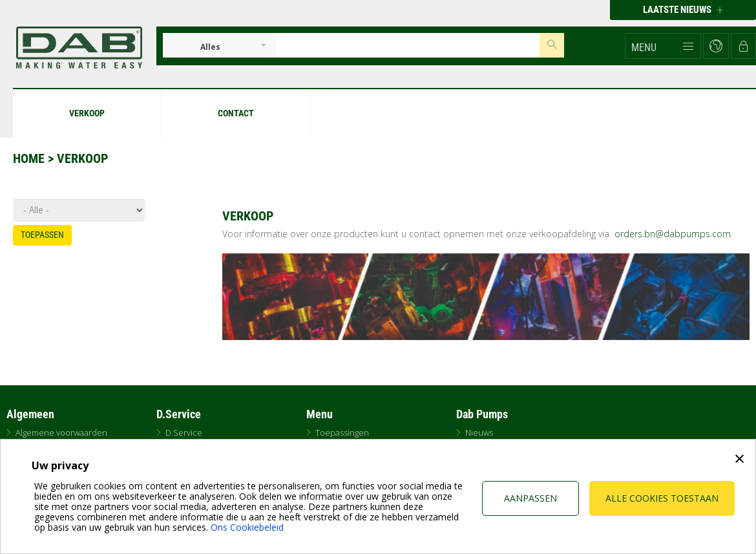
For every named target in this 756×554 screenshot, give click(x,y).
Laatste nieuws (683, 10)
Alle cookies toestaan (662, 498)
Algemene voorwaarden (61, 432)
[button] (663, 46)
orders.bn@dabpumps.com (673, 234)
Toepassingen (342, 432)
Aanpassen (530, 498)
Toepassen (42, 235)
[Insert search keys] (408, 45)
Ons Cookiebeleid (247, 527)
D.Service (184, 432)
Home (29, 158)
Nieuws (479, 432)
